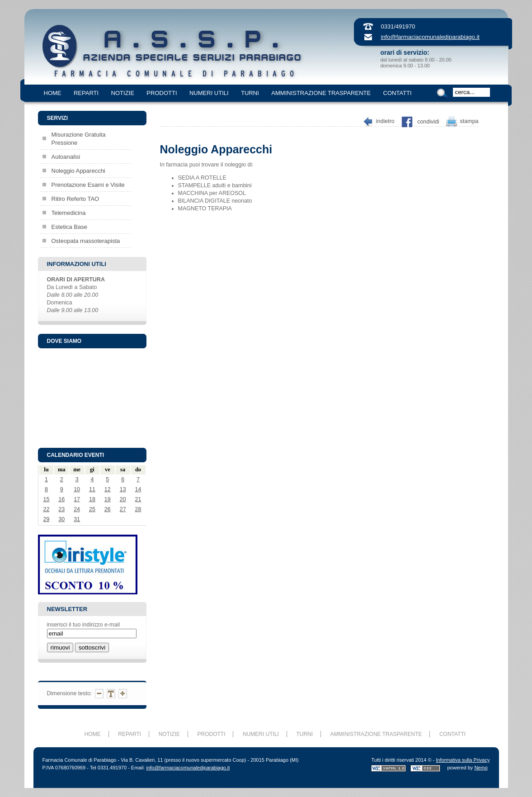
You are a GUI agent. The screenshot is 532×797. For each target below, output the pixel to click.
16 (61, 499)
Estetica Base (70, 227)
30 (61, 519)
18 (92, 499)
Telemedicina (69, 213)
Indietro (385, 122)
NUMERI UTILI (209, 93)
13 (123, 489)
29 (46, 519)
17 (77, 499)
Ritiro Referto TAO (75, 199)
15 (46, 499)
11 (92, 489)
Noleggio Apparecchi (78, 171)
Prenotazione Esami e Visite (88, 185)
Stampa (469, 122)
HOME (53, 93)
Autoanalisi (66, 157)
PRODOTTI (162, 93)
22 (46, 509)
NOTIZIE (123, 93)
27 (123, 509)
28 (138, 509)
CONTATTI (398, 93)
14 (138, 489)
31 (77, 519)
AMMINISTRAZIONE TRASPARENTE (321, 93)
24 (77, 509)
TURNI (250, 93)
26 (108, 509)
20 (123, 499)
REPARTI (86, 93)
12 (108, 489)
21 (138, 499)
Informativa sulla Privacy (463, 760)
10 (77, 489)
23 (61, 509)
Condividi (428, 122)
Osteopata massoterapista (86, 241)
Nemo (481, 768)
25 (92, 509)
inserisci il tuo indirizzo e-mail (83, 625)
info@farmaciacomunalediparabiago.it (430, 37)
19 (108, 499)
